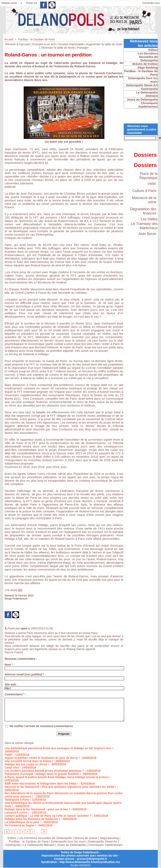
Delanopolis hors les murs (68, 841)
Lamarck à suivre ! (17, 813)
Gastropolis (13, 845)
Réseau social (9, 3)
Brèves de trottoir (86, 838)
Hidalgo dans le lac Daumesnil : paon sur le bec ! (37, 809)
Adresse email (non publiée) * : (25, 674)
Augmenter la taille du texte (104, 44)
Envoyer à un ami (44, 44)
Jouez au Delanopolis (71, 845)
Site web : (11, 684)
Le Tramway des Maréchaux (144, 226)
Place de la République (148, 176)
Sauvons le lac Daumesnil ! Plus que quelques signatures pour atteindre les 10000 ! (60, 787)
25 (44, 832)
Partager (83, 48)
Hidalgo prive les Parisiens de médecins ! (32, 819)
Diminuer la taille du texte (58, 48)
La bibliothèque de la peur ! (23, 822)
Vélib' (152, 184)
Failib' (9, 755)
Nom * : (10, 665)
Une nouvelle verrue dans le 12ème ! (29, 761)
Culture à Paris (144, 191)
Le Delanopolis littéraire (39, 845)
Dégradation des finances (143, 211)
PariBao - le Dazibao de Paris (37, 39)
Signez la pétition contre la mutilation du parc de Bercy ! (42, 758)
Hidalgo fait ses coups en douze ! (27, 764)
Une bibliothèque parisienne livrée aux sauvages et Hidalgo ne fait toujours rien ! (59, 748)
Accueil (9, 39)
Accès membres (80, 865)
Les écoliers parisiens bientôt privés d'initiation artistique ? (44, 771)
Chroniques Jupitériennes (105, 845)
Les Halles (149, 219)
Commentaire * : (15, 694)
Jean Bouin (147, 234)
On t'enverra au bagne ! (20, 825)
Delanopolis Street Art (103, 841)
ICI (20, 590)
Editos (12, 838)
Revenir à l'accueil (18, 44)
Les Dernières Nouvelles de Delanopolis (46, 838)
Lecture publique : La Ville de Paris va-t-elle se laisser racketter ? (48, 816)
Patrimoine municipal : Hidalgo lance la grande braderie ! (43, 774)
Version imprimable (71, 44)
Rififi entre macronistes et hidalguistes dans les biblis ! (41, 784)
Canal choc (12, 767)
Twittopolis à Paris (17, 800)
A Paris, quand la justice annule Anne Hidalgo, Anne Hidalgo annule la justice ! (57, 777)
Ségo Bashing (110, 838)
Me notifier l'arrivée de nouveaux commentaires (41, 726)
